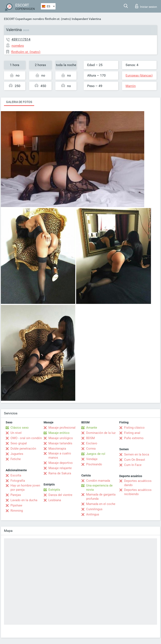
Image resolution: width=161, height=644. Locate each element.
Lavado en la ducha (24, 500)
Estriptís (54, 490)
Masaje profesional (62, 428)
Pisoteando (94, 464)
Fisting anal (132, 433)
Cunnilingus (94, 509)
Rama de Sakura (60, 473)
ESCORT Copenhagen (18, 19)
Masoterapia (57, 449)
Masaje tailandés (60, 443)
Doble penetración (23, 449)
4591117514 (21, 39)
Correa (91, 449)
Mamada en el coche (101, 504)
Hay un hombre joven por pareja (25, 488)
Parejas (16, 495)
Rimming (17, 511)
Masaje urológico (61, 438)
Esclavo (92, 443)
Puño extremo (134, 438)
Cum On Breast (135, 460)
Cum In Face (133, 465)
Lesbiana (55, 500)
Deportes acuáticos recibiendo (138, 492)
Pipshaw (16, 505)
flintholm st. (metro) (58, 19)
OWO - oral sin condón (26, 438)
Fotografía (18, 481)
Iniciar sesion (146, 6)
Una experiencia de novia (99, 488)
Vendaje (92, 459)
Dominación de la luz (101, 433)
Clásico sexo (20, 428)
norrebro (38, 19)
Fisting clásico (134, 428)
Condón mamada (98, 481)
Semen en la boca (137, 454)
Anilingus (93, 514)
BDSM (90, 438)
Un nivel (16, 433)
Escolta (16, 475)
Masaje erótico (59, 433)
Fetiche (16, 459)
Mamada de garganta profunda (101, 497)
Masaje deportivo (61, 463)
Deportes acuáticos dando (138, 483)
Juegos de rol (96, 454)
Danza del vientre (60, 495)
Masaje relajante (60, 468)
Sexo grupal (19, 443)
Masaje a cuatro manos (60, 455)
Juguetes (17, 454)
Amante (92, 428)
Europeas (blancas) (139, 75)
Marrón (131, 86)
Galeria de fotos (19, 102)
